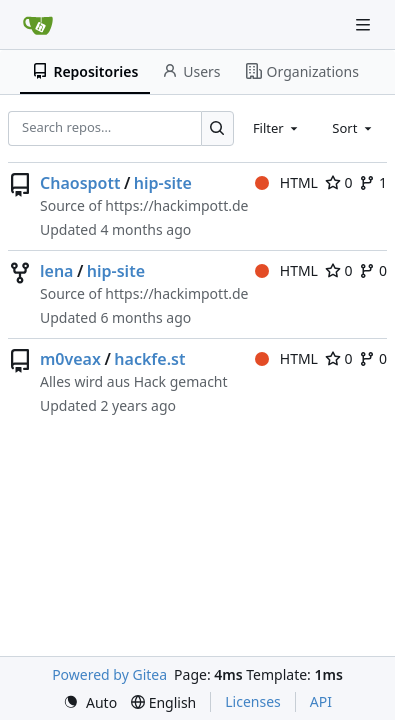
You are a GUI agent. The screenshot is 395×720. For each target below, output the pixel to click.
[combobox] (277, 128)
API (321, 701)
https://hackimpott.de (176, 205)
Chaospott (80, 183)
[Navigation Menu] (365, 24)
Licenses (253, 701)
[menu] (90, 702)
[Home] (38, 25)
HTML (286, 182)
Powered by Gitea (109, 674)
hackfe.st (149, 359)
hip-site (163, 183)
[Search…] (217, 128)
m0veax (70, 359)
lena (56, 271)
